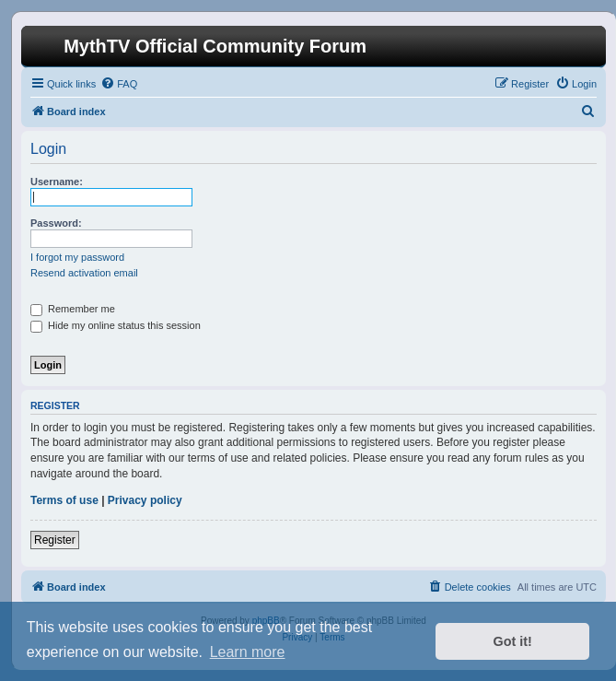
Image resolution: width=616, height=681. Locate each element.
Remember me (73, 309)
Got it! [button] (513, 641)
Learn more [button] (248, 652)
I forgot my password (77, 257)
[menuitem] (119, 84)
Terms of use (64, 500)
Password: (56, 223)
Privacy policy (145, 500)
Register (55, 540)
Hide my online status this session (116, 325)
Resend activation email (84, 273)
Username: (57, 182)
